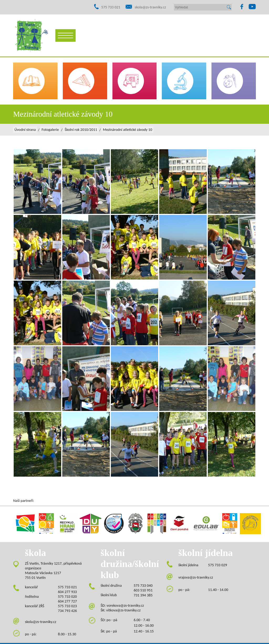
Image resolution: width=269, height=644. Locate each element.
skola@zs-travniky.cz (150, 7)
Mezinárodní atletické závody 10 (128, 130)
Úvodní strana (25, 130)
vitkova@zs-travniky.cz (123, 610)
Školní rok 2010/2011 (81, 130)
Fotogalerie (50, 130)
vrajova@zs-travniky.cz (196, 577)
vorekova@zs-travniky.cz (125, 605)
